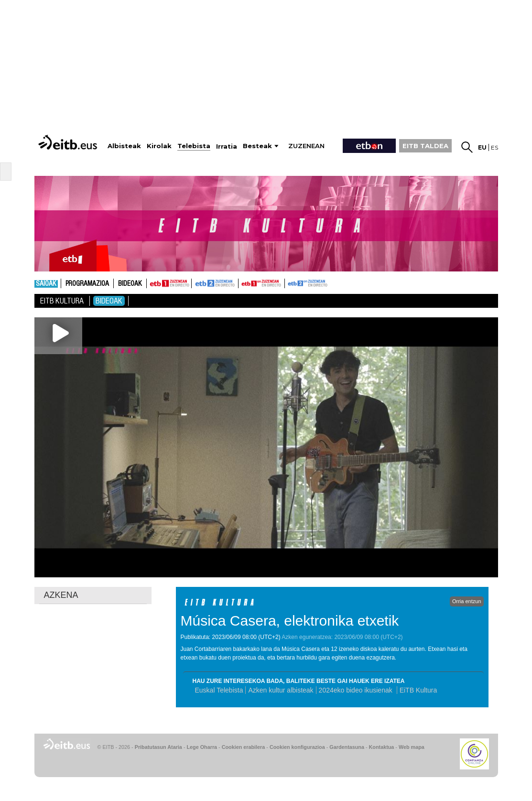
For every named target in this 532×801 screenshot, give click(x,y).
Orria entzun (467, 601)
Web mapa (412, 747)
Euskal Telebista (219, 690)
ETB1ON (243, 282)
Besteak (257, 146)
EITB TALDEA (425, 146)
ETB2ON (289, 282)
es (494, 147)
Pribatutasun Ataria (158, 747)
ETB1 (169, 283)
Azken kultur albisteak (281, 690)
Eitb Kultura (62, 301)
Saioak (46, 284)
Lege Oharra (202, 747)
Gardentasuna (347, 747)
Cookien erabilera (244, 747)
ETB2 (215, 283)
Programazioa (87, 284)
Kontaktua (382, 747)
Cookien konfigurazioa (297, 747)
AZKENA (61, 595)
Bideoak (130, 284)
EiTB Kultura (418, 690)
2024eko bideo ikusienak (357, 690)
